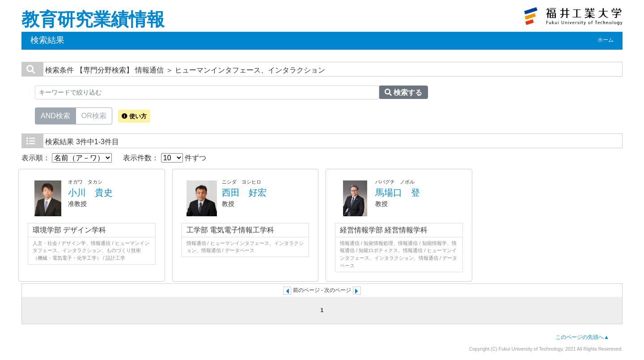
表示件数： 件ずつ (165, 158)
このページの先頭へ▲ (582, 337)
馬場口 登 (398, 193)
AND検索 (55, 115)
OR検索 (94, 115)
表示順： (67, 158)
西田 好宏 (244, 193)
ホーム (606, 40)
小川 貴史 (90, 193)
